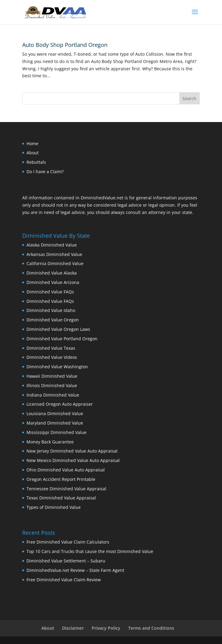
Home (32, 143)
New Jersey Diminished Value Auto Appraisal (72, 451)
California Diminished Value (55, 263)
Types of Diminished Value (54, 507)
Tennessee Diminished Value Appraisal (66, 489)
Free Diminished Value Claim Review (64, 580)
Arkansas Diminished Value (54, 254)
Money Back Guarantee (50, 442)
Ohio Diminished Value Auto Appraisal (66, 470)
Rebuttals (36, 162)
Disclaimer (73, 628)
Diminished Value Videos (52, 357)
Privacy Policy (106, 628)
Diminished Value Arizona (53, 282)
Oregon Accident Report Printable (61, 479)
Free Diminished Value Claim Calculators (68, 542)
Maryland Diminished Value (55, 423)
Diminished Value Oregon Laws (58, 329)
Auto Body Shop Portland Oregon (65, 45)
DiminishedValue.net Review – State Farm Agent (75, 570)
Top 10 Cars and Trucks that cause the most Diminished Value (90, 551)
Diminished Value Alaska (52, 273)
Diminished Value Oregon (53, 320)
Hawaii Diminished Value (52, 376)
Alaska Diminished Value (52, 245)
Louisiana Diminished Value (55, 413)
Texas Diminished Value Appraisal (61, 498)
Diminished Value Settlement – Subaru (66, 561)
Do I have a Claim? (45, 171)
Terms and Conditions (151, 628)
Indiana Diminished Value (53, 395)
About (33, 153)
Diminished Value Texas (51, 348)
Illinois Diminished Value (52, 385)
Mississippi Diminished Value (56, 432)
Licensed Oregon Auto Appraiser (60, 404)
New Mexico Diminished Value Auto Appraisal (73, 460)
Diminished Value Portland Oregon (62, 339)
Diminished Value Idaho (51, 310)
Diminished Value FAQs (50, 292)
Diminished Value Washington (57, 367)
